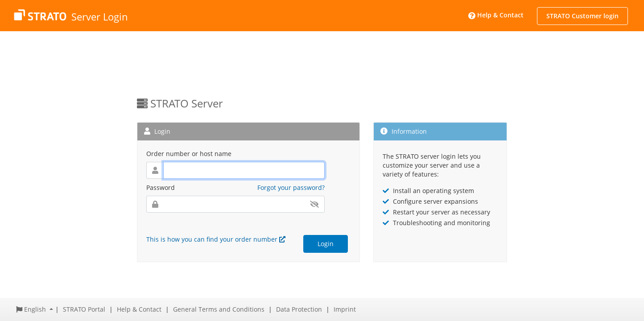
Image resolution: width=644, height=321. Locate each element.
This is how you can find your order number (216, 239)
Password (161, 187)
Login (326, 244)
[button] (35, 309)
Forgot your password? (291, 187)
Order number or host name (189, 154)
